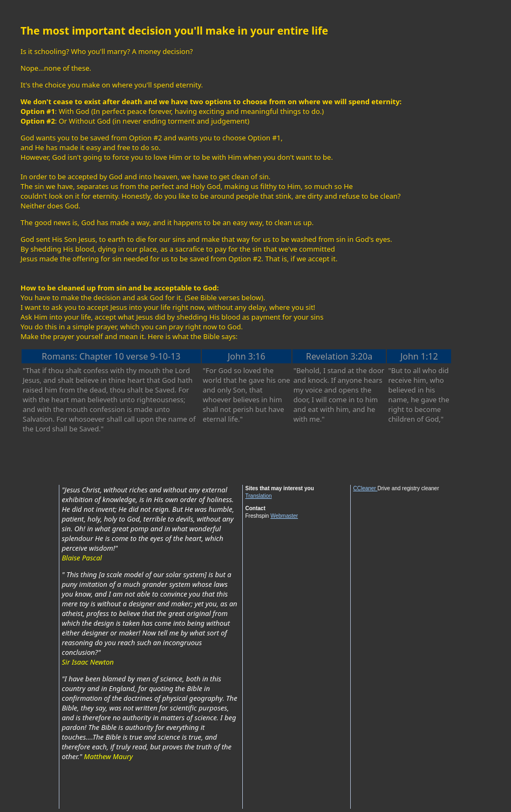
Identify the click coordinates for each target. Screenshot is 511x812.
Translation (259, 496)
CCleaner (366, 488)
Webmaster (284, 516)
